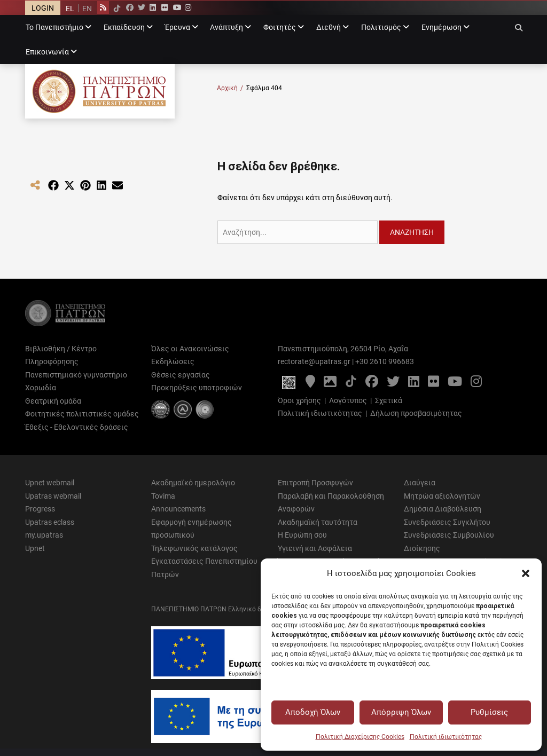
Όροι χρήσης (299, 400)
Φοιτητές (280, 27)
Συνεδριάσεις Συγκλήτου (447, 522)
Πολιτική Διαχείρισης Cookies (360, 737)
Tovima (163, 496)
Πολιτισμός (381, 27)
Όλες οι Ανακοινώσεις (190, 349)
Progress (40, 509)
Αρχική (230, 88)
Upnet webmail (50, 483)
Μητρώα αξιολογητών (442, 496)
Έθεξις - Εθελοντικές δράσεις (77, 427)
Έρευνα (178, 27)
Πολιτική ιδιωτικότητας (446, 737)
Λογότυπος (348, 400)
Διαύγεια (420, 483)
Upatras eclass (50, 522)
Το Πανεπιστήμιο (54, 27)
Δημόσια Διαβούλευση (443, 509)
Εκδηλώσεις (173, 361)
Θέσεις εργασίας (181, 375)
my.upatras (44, 535)
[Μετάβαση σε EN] (87, 8)
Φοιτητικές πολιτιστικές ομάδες (82, 414)
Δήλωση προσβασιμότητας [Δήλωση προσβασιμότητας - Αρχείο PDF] (416, 413)
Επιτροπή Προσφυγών (315, 483)
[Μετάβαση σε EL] (70, 8)
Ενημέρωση (441, 27)
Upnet (35, 548)
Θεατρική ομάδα (53, 401)
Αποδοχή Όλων (313, 712)
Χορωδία (41, 388)
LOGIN (43, 8)
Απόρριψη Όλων (401, 712)
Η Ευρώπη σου (302, 535)
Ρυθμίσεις (489, 712)
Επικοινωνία (47, 52)
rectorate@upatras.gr (314, 361)
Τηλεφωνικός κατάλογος (194, 548)
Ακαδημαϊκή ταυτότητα (318, 522)
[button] (526, 573)
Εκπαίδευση (124, 27)
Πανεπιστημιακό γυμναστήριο (76, 375)
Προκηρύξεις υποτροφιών (197, 388)
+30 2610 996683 (385, 361)
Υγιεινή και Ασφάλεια (315, 548)
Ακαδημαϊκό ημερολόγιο (193, 483)
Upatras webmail (53, 496)
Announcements (178, 509)
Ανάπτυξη (226, 27)
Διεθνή (329, 27)
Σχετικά (389, 400)
